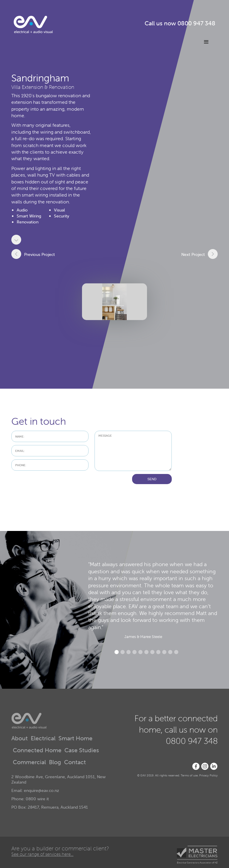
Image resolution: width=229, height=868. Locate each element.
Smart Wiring (29, 216)
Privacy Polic (208, 775)
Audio (22, 210)
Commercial (29, 762)
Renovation (28, 222)
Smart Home (75, 739)
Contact (75, 762)
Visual (59, 210)
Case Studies (82, 750)
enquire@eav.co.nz (41, 790)
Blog (55, 762)
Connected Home (37, 750)
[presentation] (57, 486)
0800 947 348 (196, 23)
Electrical (43, 739)
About (20, 739)
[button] (206, 42)
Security (62, 216)
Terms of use (189, 775)
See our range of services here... (42, 854)
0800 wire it (37, 799)
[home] (33, 24)
